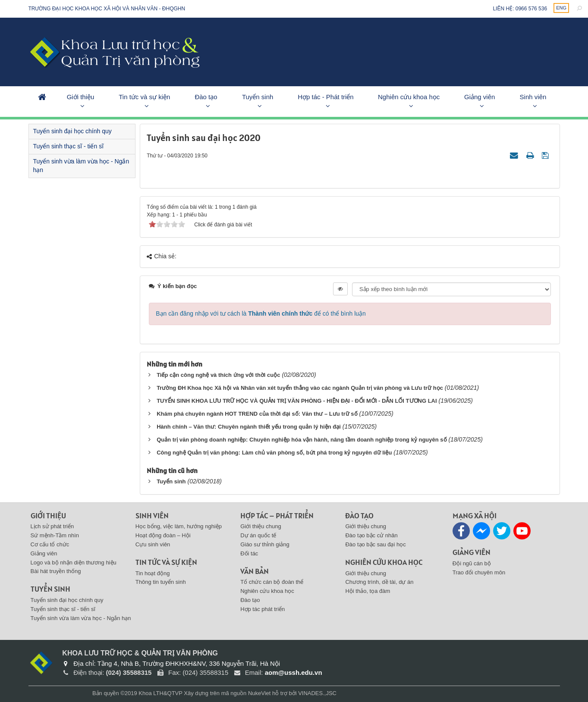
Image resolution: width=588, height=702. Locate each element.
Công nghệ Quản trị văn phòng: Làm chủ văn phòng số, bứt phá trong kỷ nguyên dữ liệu (274, 453)
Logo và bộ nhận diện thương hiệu (74, 563)
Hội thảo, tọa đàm (368, 591)
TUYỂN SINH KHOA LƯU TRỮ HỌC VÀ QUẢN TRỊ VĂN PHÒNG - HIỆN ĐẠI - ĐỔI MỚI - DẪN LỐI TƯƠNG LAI (297, 401)
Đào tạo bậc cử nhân (371, 535)
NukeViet (259, 693)
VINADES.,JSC (317, 693)
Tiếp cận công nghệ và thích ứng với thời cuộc (218, 375)
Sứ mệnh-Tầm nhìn (55, 535)
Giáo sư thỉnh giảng (265, 544)
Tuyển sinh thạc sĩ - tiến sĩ (69, 146)
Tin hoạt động (153, 573)
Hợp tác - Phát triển (326, 97)
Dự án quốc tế (258, 535)
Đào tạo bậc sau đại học (375, 544)
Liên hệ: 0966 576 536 (520, 9)
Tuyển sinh (258, 97)
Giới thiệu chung (261, 526)
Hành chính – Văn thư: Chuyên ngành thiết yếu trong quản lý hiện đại (249, 427)
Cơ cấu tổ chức (50, 544)
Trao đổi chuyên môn (479, 572)
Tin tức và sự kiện (144, 97)
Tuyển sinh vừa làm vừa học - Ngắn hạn (81, 166)
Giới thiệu (81, 97)
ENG (561, 8)
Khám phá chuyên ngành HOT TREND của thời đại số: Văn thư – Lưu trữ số (257, 414)
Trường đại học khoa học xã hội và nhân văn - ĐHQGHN (107, 9)
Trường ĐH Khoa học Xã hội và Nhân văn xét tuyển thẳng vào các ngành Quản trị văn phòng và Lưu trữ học (300, 388)
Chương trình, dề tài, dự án (379, 582)
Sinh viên (533, 97)
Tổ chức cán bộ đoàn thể (272, 582)
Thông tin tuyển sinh (161, 582)
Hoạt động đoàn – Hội (163, 535)
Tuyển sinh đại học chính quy (72, 131)
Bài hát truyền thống (56, 571)
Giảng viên (480, 97)
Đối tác (249, 553)
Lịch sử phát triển (52, 526)
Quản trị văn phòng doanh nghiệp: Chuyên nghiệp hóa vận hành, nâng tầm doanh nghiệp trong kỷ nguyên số (302, 440)
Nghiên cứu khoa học (409, 97)
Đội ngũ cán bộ (472, 563)
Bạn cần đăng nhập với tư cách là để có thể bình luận (261, 313)
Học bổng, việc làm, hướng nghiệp (179, 526)
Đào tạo (206, 97)
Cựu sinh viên (153, 544)
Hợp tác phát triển (263, 609)
